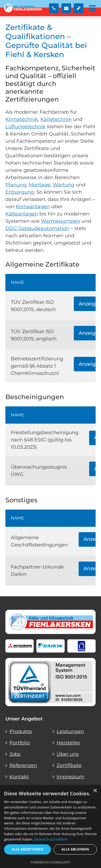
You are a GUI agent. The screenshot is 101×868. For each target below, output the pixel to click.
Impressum (70, 777)
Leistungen (70, 731)
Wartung (64, 185)
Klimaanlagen (33, 207)
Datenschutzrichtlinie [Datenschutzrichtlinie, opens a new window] (51, 839)
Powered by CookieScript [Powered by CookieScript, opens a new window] (50, 862)
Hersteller (68, 743)
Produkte (21, 731)
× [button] (95, 791)
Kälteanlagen (22, 214)
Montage (39, 185)
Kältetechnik (56, 119)
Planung (16, 185)
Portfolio (20, 743)
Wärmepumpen (60, 221)
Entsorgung (20, 192)
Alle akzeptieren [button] (27, 849)
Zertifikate (69, 765)
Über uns (68, 754)
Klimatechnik (22, 119)
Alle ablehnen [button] (75, 849)
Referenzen (23, 765)
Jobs (15, 754)
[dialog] (50, 827)
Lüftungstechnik (25, 127)
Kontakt (19, 777)
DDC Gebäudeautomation (37, 228)
